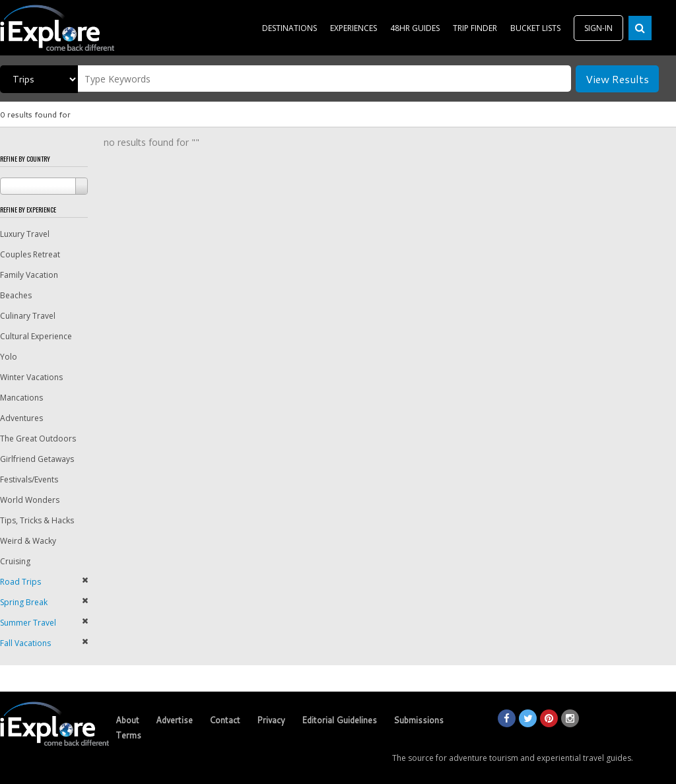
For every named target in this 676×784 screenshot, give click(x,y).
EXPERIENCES (354, 28)
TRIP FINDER (475, 28)
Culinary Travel (28, 316)
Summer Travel (28, 623)
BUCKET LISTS (535, 28)
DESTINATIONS (289, 28)
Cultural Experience (36, 336)
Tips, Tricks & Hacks (37, 520)
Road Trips (20, 582)
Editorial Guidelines (339, 720)
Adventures (21, 418)
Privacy (271, 720)
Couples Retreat (30, 254)
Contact (225, 720)
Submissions (419, 720)
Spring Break (24, 602)
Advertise (174, 720)
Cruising (15, 561)
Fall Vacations (25, 643)
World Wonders (30, 500)
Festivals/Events (29, 479)
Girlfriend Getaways (37, 459)
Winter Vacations (31, 377)
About (127, 720)
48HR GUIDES (415, 28)
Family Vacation (29, 275)
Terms (128, 735)
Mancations (21, 398)
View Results (617, 79)
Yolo (9, 357)
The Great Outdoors (38, 439)
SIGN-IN (598, 28)
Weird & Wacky (28, 541)
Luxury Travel (25, 234)
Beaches (16, 295)
